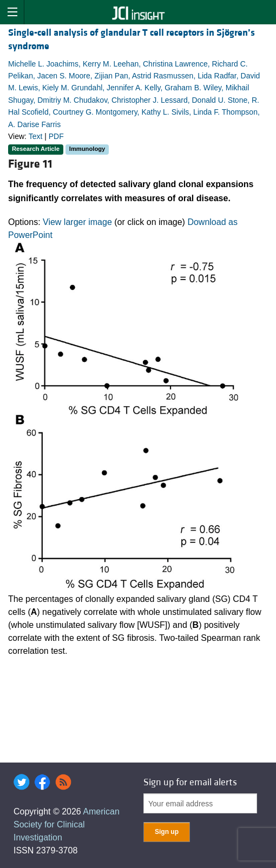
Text (36, 136)
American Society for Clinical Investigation (67, 824)
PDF (56, 136)
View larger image (77, 222)
